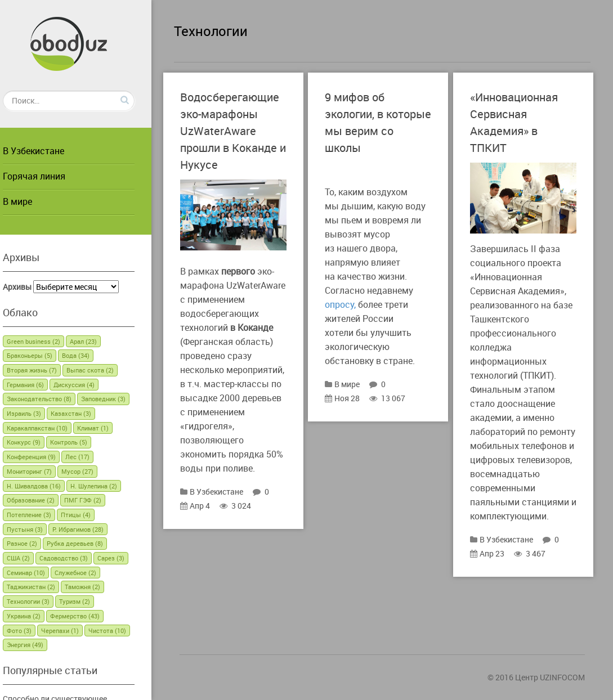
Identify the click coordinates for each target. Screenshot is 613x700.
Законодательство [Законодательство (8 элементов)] (53, 399)
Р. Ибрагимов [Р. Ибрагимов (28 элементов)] (92, 529)
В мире (32, 201)
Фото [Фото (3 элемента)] (33, 631)
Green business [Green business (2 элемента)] (48, 341)
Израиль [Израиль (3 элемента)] (38, 413)
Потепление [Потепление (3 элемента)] (43, 515)
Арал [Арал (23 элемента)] (97, 341)
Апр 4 (206, 531)
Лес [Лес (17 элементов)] (91, 457)
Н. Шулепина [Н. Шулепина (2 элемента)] (108, 486)
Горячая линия (48, 176)
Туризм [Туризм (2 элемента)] (89, 601)
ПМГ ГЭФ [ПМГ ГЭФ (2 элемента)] (97, 500)
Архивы (31, 287)
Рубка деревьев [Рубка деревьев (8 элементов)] (89, 543)
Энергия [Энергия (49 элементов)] (39, 645)
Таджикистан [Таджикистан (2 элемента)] (45, 587)
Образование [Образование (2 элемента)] (45, 500)
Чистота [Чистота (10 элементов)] (121, 631)
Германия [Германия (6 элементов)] (39, 385)
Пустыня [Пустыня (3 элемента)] (39, 529)
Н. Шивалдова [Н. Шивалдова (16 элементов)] (48, 486)
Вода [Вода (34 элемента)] (90, 355)
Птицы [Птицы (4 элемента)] (90, 515)
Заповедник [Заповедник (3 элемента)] (117, 399)
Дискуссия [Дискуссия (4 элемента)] (88, 385)
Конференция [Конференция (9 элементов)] (45, 457)
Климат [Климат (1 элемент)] (107, 428)
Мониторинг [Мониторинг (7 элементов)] (43, 471)
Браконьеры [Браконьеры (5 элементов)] (44, 355)
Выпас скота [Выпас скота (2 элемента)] (104, 370)
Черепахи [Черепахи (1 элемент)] (74, 631)
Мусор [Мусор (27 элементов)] (91, 471)
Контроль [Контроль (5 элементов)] (83, 442)
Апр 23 (498, 565)
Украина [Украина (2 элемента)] (38, 616)
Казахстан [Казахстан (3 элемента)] (85, 413)
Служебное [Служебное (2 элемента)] (90, 573)
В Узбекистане (48, 151)
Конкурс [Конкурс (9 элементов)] (38, 442)
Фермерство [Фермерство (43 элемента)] (89, 616)
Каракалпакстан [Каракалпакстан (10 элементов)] (51, 428)
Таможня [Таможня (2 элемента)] (97, 587)
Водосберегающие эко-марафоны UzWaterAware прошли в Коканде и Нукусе (241, 131)
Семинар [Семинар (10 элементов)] (40, 573)
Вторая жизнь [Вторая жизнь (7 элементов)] (46, 370)
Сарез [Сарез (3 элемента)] (125, 558)
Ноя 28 (354, 398)
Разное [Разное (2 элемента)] (36, 543)
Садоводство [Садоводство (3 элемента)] (78, 558)
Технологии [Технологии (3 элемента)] (42, 601)
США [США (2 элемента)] (32, 558)
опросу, (352, 304)
